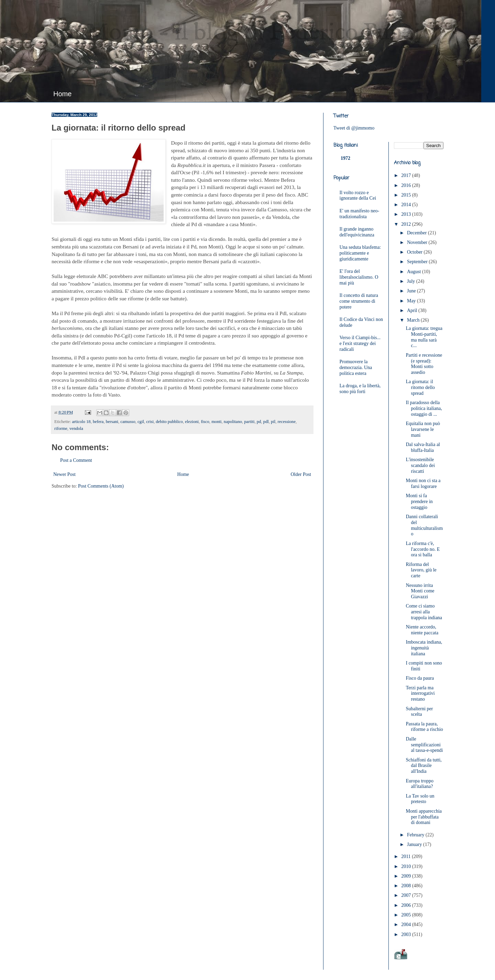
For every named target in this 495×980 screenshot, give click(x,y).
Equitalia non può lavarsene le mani (423, 429)
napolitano (233, 422)
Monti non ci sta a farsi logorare (423, 483)
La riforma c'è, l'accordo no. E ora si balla (423, 549)
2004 (407, 925)
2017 (407, 175)
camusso (128, 422)
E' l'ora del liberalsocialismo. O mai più (359, 277)
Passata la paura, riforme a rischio (424, 727)
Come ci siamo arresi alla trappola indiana (424, 612)
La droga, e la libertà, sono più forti (360, 389)
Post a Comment (76, 460)
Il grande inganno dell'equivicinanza (357, 232)
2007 (407, 895)
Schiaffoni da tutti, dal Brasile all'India (423, 766)
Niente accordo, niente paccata (422, 630)
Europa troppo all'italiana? (419, 784)
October (415, 252)
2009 (407, 876)
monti (216, 422)
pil (273, 422)
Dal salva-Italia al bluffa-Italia (423, 447)
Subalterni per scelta (419, 712)
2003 (407, 934)
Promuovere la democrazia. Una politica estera (356, 367)
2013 (407, 214)
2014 (407, 205)
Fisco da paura (420, 678)
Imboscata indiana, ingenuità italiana (424, 648)
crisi (150, 422)
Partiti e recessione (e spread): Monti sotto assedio (424, 364)
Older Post (301, 474)
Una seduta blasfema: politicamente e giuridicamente (360, 253)
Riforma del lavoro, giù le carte (421, 570)
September (418, 262)
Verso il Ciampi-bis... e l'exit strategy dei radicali (360, 343)
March (414, 320)
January (415, 844)
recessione (287, 422)
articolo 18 (81, 422)
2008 (407, 886)
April (413, 310)
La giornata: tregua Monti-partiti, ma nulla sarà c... (424, 337)
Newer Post (64, 474)
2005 (407, 915)
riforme (61, 428)
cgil (141, 422)
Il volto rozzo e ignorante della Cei (358, 196)
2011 (406, 856)
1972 (345, 158)
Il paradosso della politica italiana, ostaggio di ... (424, 408)
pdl (266, 422)
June (412, 291)
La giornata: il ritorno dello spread (420, 387)
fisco (205, 422)
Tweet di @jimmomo (354, 128)
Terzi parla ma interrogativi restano (420, 694)
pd (259, 422)
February (416, 835)
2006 (407, 905)
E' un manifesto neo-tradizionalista (360, 214)
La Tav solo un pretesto (420, 799)
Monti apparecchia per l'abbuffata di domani (424, 817)
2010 (407, 866)
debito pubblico (169, 422)
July (412, 281)
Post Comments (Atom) (101, 486)
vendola (76, 428)
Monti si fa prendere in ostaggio (419, 502)
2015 (407, 195)
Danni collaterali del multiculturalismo (424, 525)
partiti (249, 422)
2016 (407, 185)
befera (98, 422)
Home (62, 94)
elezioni (192, 422)
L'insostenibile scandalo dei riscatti (420, 465)
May (412, 301)
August (415, 272)
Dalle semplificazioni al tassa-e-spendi (424, 745)
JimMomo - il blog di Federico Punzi (236, 33)
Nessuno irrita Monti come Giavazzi (420, 591)
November (418, 242)
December (417, 233)
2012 (407, 224)
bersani (112, 422)
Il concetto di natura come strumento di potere (359, 301)
